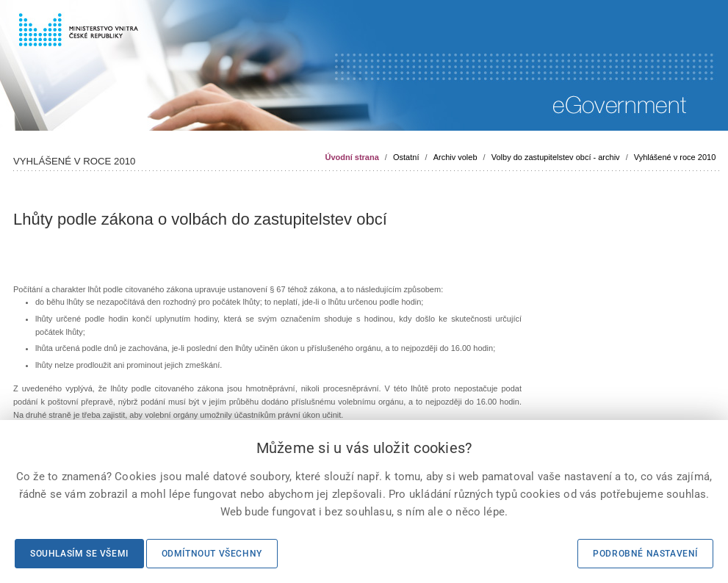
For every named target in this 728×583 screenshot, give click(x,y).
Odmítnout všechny (212, 554)
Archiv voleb (455, 157)
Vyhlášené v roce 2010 (675, 157)
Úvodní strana (352, 157)
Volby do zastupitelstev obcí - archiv (556, 157)
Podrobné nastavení (645, 554)
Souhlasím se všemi (79, 554)
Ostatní (406, 157)
